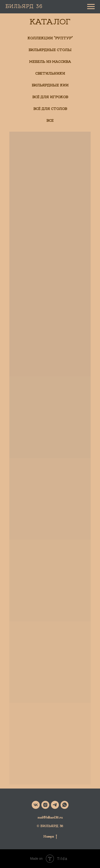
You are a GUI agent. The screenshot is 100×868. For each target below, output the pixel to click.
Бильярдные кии (50, 85)
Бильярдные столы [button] (50, 50)
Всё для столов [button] (50, 109)
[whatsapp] (65, 805)
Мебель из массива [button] (50, 62)
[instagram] (45, 805)
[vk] (36, 805)
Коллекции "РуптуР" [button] (50, 38)
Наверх (50, 836)
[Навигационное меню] (91, 7)
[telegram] (55, 805)
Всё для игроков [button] (50, 97)
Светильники (50, 74)
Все (50, 121)
